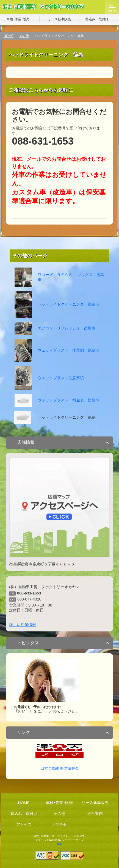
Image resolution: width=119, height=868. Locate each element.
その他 (24, 36)
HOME (9, 36)
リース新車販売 (59, 19)
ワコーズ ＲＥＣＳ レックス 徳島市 (59, 277)
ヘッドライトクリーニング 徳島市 (57, 304)
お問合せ (59, 824)
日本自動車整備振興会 (60, 768)
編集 (60, 844)
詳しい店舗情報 (23, 625)
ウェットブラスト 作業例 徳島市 (57, 351)
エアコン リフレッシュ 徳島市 (55, 328)
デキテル (41, 840)
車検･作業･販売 (18, 19)
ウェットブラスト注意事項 (49, 378)
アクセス (24, 824)
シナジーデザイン (73, 840)
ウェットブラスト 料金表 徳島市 (68, 400)
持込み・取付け (97, 19)
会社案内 (95, 814)
